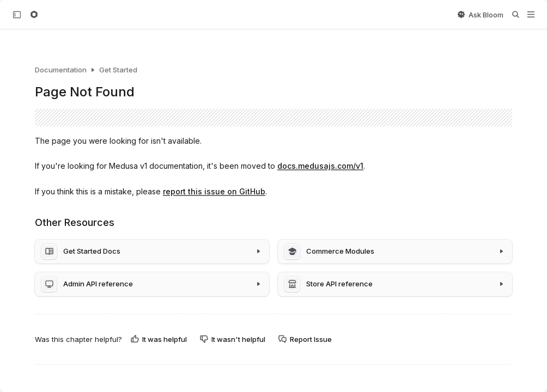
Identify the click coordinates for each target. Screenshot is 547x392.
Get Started (118, 70)
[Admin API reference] (152, 284)
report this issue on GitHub (214, 191)
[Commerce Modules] (395, 252)
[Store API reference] (395, 284)
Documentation (61, 70)
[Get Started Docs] (152, 252)
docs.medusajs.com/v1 (320, 166)
